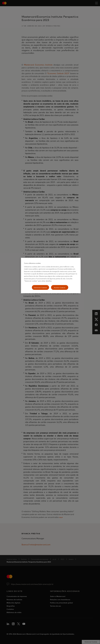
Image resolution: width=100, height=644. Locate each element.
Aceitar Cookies (60, 287)
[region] (51, 276)
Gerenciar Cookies (40, 287)
